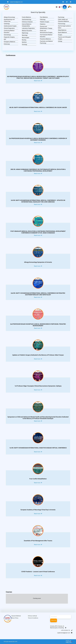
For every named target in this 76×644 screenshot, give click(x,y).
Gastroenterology (27, 19)
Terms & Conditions (33, 618)
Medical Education (27, 31)
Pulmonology (62, 24)
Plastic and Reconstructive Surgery (46, 32)
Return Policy (15, 618)
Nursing (24, 40)
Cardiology (7, 24)
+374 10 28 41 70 (67, 630)
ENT (5, 39)
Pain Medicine (44, 17)
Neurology (25, 35)
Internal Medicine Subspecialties (27, 25)
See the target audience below (64, 27)
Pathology (43, 19)
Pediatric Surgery (45, 22)
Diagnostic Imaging (9, 37)
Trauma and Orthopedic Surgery (64, 38)
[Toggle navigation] (57, 7)
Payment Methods (16, 616)
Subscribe (54, 620)
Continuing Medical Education (9, 32)
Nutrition (24, 42)
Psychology (61, 17)
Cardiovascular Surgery (10, 26)
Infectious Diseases (27, 22)
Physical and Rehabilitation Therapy (46, 27)
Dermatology (7, 35)
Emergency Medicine (9, 42)
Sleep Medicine (62, 30)
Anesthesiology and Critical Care (9, 20)
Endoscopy (7, 44)
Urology (60, 41)
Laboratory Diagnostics (28, 28)
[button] (60, 7)
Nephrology (25, 33)
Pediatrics (43, 24)
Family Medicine (26, 17)
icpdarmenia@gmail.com (15, 2)
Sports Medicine (62, 32)
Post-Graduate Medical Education (46, 36)
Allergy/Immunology (9, 17)
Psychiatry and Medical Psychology (46, 42)
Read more (38, 81)
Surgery (60, 35)
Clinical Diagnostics (9, 28)
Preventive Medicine (45, 39)
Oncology (24, 44)
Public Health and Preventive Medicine (63, 20)
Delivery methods (32, 616)
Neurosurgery (26, 38)
